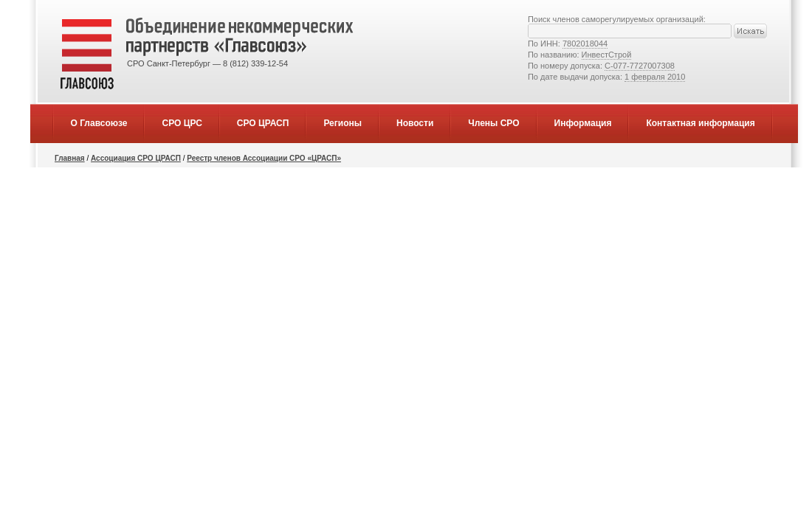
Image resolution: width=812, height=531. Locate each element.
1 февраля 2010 (655, 77)
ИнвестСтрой (607, 55)
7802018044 (585, 44)
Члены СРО (493, 123)
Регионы (343, 123)
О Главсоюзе (99, 123)
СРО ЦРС (182, 123)
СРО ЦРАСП (263, 123)
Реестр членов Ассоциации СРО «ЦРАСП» (264, 158)
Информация (583, 123)
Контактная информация (700, 123)
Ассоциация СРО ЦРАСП (136, 158)
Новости (415, 123)
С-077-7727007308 (640, 66)
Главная (70, 158)
